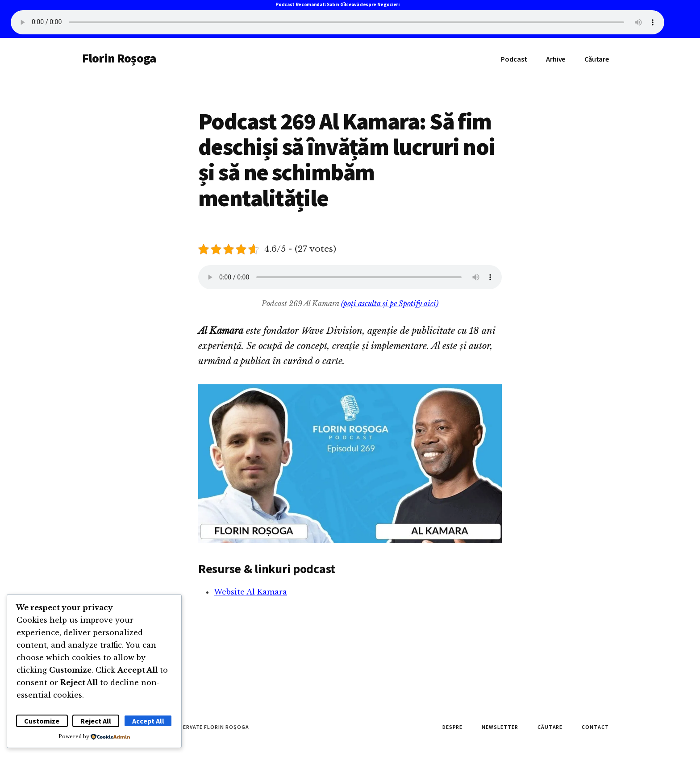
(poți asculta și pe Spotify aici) (390, 304)
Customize (42, 721)
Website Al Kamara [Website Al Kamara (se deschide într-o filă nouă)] (250, 592)
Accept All (148, 721)
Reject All (96, 721)
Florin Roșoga (119, 58)
